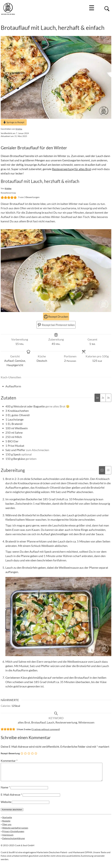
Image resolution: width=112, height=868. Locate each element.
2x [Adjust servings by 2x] (103, 398)
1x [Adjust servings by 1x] (97, 398)
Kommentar (9, 761)
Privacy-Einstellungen (13, 835)
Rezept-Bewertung (10, 753)
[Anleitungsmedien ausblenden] (108, 470)
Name (5, 791)
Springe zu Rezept (14, 122)
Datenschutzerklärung (13, 842)
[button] (2, 197)
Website (6, 805)
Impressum (8, 838)
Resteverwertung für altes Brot (72, 169)
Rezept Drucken (56, 316)
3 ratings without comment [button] (46, 729)
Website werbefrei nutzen (15, 831)
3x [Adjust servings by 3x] (108, 398)
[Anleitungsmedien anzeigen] (102, 470)
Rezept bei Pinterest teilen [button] (56, 325)
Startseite (7, 821)
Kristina (19, 129)
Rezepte (6, 824)
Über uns (7, 828)
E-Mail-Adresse (11, 798)
